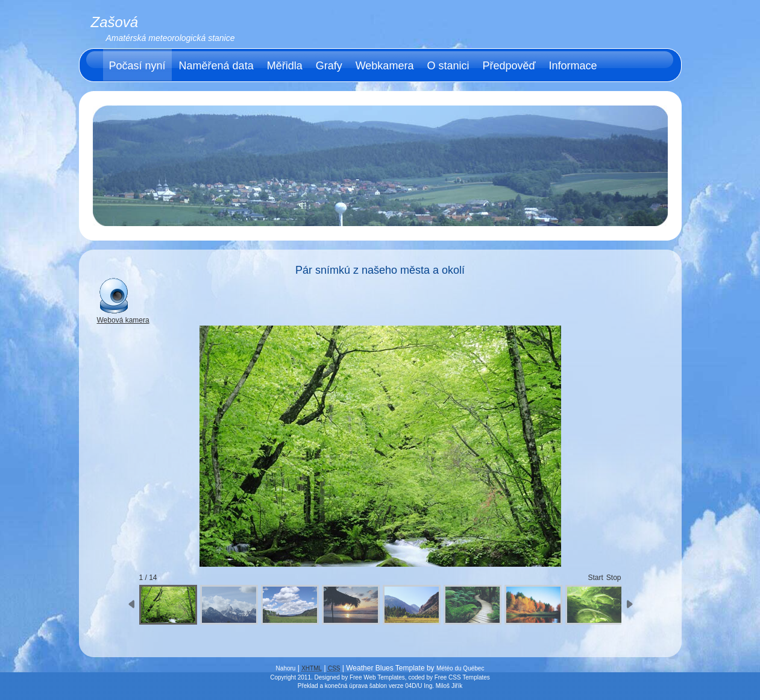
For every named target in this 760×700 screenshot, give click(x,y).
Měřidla (285, 66)
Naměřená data (216, 66)
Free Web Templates (377, 677)
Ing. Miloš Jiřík (443, 686)
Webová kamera (123, 317)
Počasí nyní (137, 66)
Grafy (329, 66)
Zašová (115, 22)
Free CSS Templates (462, 677)
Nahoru (286, 668)
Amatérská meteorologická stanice (171, 38)
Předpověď (509, 66)
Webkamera (385, 66)
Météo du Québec (460, 668)
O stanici (448, 66)
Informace (573, 66)
